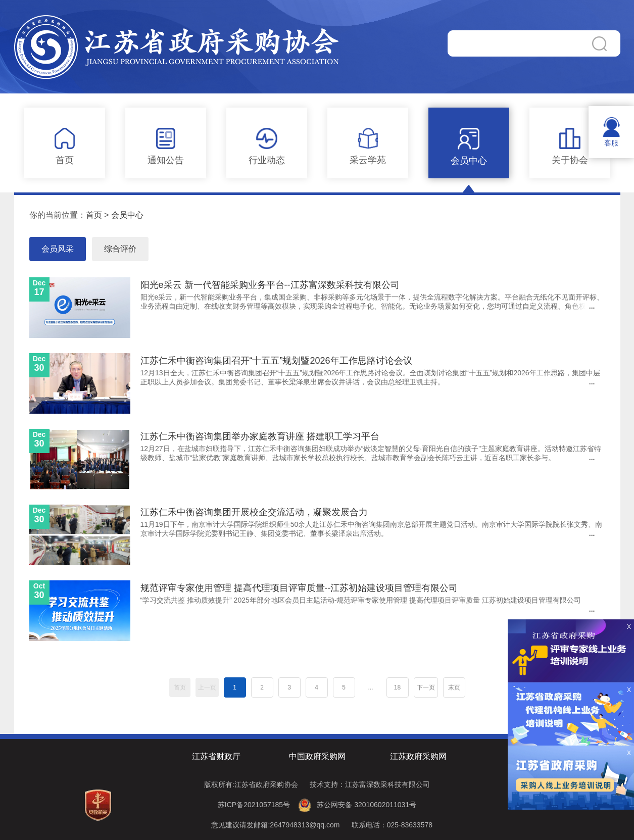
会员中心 (127, 215)
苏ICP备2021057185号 (254, 805)
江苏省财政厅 (216, 756)
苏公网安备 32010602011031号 (367, 805)
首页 (94, 215)
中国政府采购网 (317, 756)
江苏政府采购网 (418, 756)
